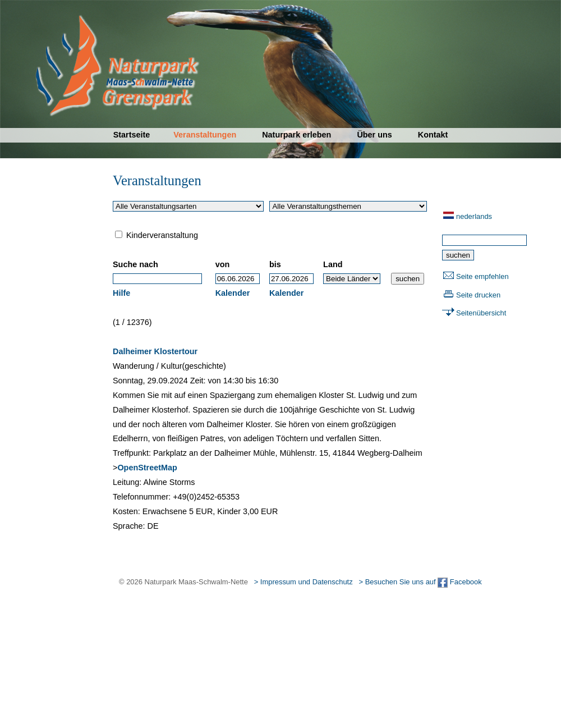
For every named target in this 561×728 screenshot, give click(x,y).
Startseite (132, 135)
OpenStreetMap (147, 468)
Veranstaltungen (205, 135)
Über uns (374, 135)
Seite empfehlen (482, 276)
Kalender (233, 293)
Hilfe (121, 293)
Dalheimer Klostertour (155, 351)
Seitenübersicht (481, 313)
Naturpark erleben (296, 135)
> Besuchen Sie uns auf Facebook (420, 582)
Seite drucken (478, 295)
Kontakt (433, 135)
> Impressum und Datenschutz (304, 582)
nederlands (474, 216)
